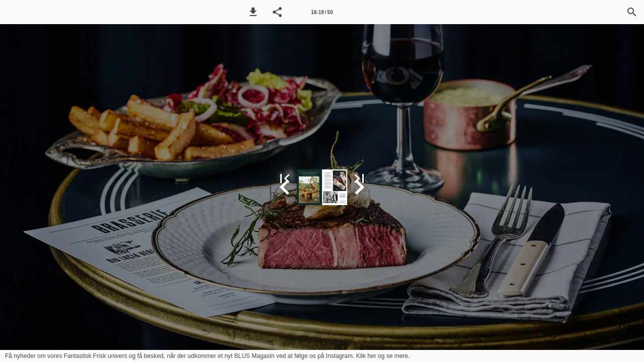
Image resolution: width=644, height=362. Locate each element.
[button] (253, 12)
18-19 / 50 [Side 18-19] (322, 12)
